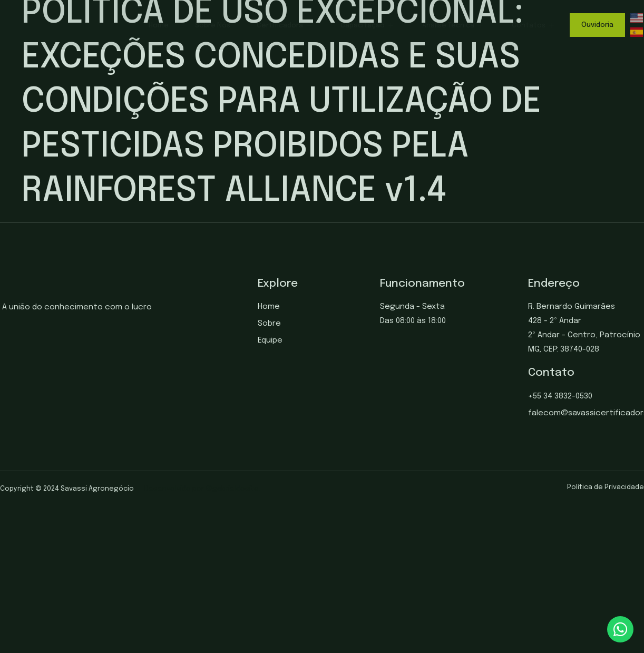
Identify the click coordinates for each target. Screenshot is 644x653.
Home (159, 26)
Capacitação (368, 26)
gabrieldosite (236, 489)
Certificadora (285, 26)
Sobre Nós (213, 26)
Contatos (534, 26)
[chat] (620, 629)
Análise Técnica (454, 26)
